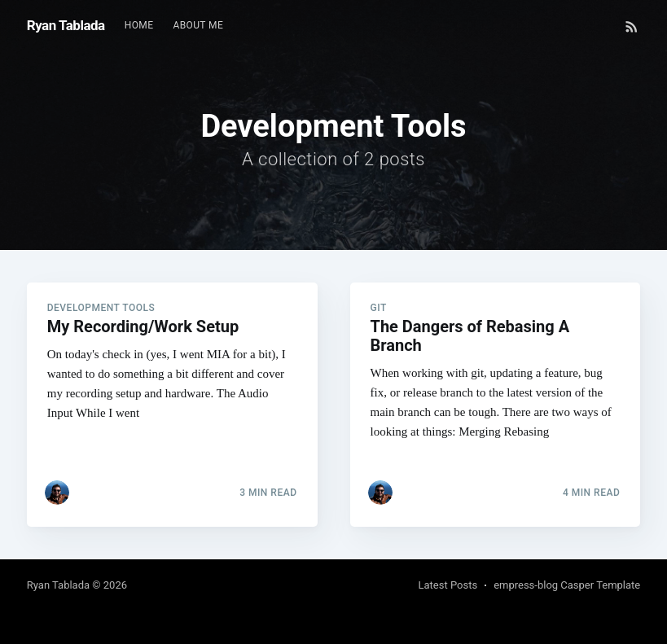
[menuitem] (139, 26)
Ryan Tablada (66, 25)
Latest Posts (448, 585)
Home (139, 25)
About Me (198, 25)
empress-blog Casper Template (567, 585)
